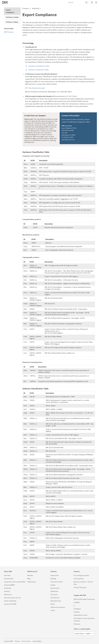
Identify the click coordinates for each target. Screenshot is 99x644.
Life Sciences (55, 598)
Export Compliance (10, 11)
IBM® (5, 2)
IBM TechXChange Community (84, 599)
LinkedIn (77, 602)
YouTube (77, 612)
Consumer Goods (56, 582)
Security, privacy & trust (12, 598)
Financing (7, 588)
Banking (53, 579)
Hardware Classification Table (39, 66)
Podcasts (77, 624)
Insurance (54, 594)
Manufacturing (55, 601)
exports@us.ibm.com (68, 140)
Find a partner (79, 579)
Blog (29, 579)
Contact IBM (8, 641)
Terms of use (26, 641)
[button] (86, 2)
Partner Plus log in (80, 587)
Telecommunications (58, 607)
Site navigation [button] (96, 3)
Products (26, 8)
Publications (32, 582)
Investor (7, 591)
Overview (7, 575)
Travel (53, 610)
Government (55, 588)
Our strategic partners (81, 575)
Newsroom (8, 594)
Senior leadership (10, 601)
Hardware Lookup (12, 17)
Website (30, 575)
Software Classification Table (39, 70)
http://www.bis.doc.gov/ (37, 88)
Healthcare (54, 591)
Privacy (17, 641)
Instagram (77, 609)
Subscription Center (81, 615)
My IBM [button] (92, 3)
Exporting (35, 8)
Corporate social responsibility (15, 582)
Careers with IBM (10, 604)
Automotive (55, 575)
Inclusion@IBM (9, 585)
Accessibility (37, 641)
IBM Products (9, 32)
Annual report (9, 579)
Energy (53, 585)
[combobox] (78, 2)
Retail (52, 604)
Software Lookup (12, 22)
